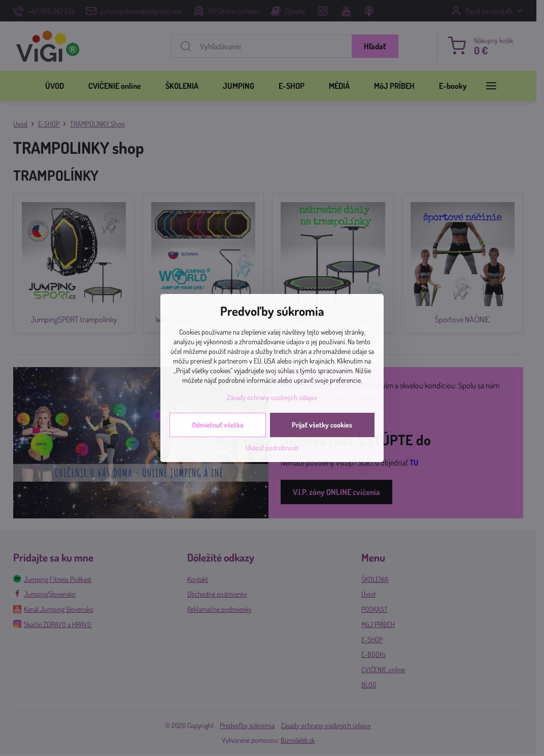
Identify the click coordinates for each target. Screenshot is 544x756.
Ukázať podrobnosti (272, 448)
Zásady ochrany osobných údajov (272, 397)
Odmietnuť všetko (218, 425)
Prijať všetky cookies (322, 425)
